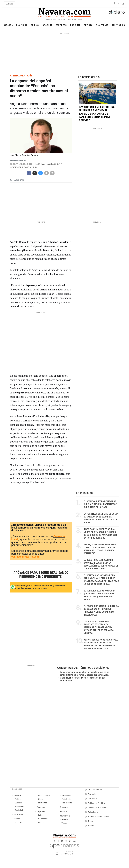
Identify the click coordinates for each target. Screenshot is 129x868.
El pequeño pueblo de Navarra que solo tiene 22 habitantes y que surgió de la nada (100, 504)
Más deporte (67, 803)
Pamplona (22, 25)
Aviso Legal (93, 812)
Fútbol (41, 815)
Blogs (41, 799)
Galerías (65, 819)
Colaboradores (44, 796)
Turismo (91, 821)
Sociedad (19, 810)
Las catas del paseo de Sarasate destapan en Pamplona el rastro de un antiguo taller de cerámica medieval (99, 627)
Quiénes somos (95, 790)
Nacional (75, 25)
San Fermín (102, 25)
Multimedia (119, 25)
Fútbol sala (66, 799)
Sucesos (19, 803)
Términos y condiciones (94, 668)
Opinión (35, 25)
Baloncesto (43, 819)
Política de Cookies (96, 803)
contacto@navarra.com (25, 557)
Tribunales (19, 806)
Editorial (18, 822)
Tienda (91, 826)
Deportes (61, 25)
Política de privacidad (97, 808)
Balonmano (66, 796)
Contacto (92, 794)
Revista (88, 25)
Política (18, 799)
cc (74, 841)
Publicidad (93, 799)
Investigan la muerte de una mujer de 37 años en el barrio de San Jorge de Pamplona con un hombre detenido (97, 114)
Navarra (8, 25)
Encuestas (43, 803)
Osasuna (47, 25)
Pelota (41, 822)
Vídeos (64, 823)
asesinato (19, 180)
